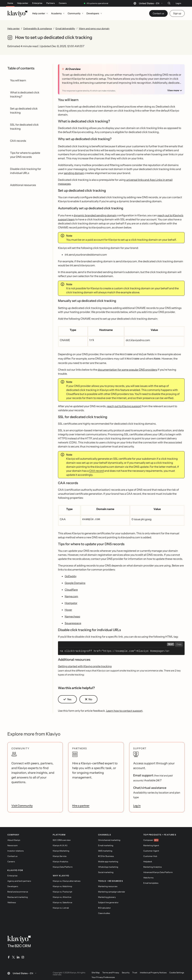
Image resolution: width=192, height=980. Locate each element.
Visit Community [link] (22, 804)
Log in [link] (137, 804)
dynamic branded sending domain (95, 215)
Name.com (71, 595)
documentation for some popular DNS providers (127, 369)
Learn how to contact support (124, 709)
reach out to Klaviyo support (124, 405)
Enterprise (37, 3)
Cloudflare (71, 588)
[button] (67, 698)
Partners (51, 3)
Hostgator (71, 602)
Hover (68, 608)
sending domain (74, 173)
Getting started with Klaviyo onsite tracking (85, 665)
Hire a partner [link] (81, 804)
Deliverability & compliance (38, 29)
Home (10, 3)
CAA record (97, 470)
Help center (23, 3)
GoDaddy (71, 575)
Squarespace (73, 622)
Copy (179, 643)
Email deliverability (65, 29)
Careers (63, 3)
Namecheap (72, 615)
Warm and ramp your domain (94, 29)
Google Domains (75, 582)
